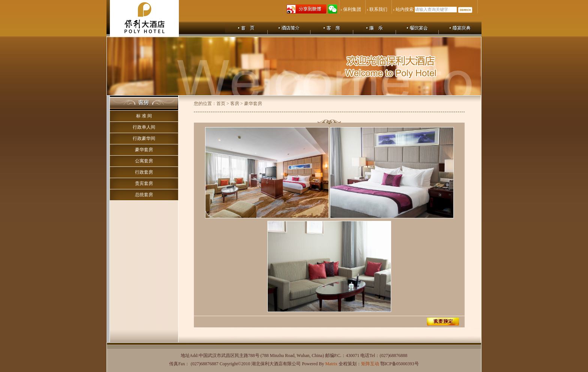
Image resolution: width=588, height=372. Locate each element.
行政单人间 (144, 127)
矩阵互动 (370, 364)
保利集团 (352, 9)
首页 (221, 103)
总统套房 (144, 195)
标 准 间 (144, 116)
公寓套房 (144, 161)
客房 (235, 103)
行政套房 (144, 172)
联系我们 (378, 9)
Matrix (331, 364)
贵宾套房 (144, 183)
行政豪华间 (144, 138)
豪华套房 (144, 150)
